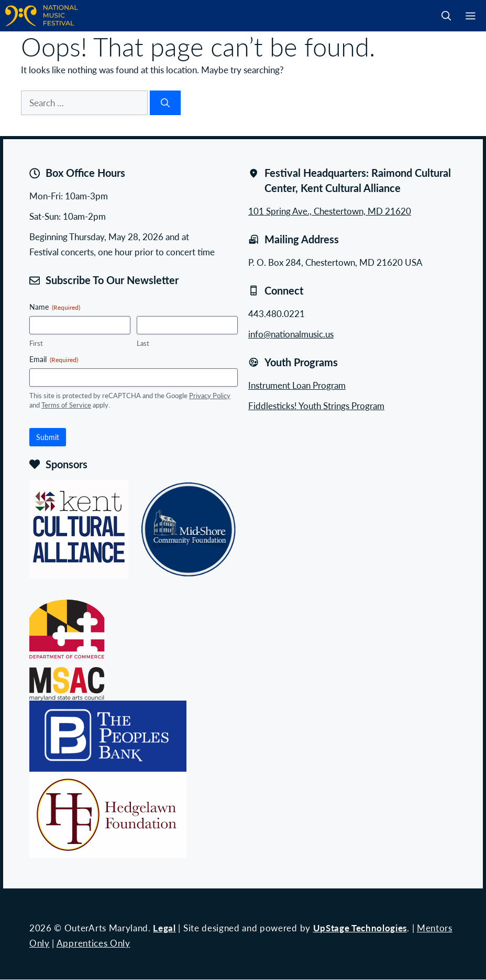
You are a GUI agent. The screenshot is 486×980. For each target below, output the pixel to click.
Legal (164, 928)
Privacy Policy (210, 395)
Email (54, 359)
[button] (446, 16)
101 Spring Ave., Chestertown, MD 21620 (330, 211)
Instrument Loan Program (297, 385)
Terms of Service (66, 405)
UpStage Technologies (360, 928)
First (36, 343)
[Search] (165, 103)
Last (143, 343)
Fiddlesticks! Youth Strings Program (316, 405)
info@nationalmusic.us (291, 334)
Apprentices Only (93, 943)
